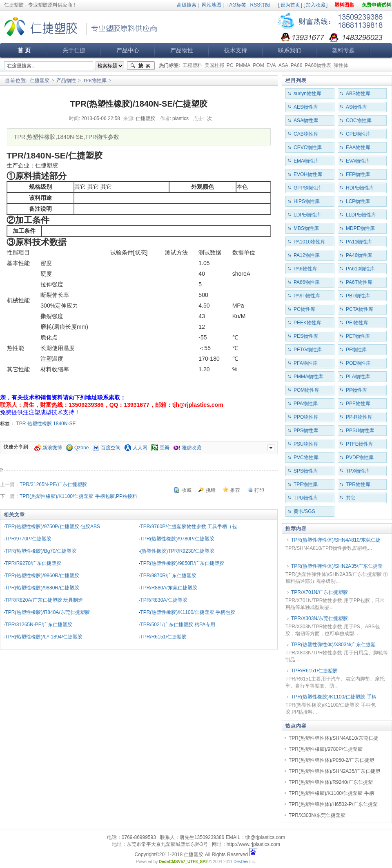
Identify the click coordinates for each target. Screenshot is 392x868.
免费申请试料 (376, 5)
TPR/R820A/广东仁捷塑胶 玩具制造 (44, 600)
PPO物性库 (306, 417)
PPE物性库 (358, 404)
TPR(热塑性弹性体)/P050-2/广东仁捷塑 (331, 760)
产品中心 (128, 50)
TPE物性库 (306, 484)
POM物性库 (306, 390)
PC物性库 (304, 309)
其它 (351, 498)
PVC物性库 (306, 457)
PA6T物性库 (359, 282)
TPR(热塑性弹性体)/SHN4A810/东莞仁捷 (336, 540)
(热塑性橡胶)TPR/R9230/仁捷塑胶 (177, 551)
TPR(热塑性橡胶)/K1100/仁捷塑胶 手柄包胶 (188, 612)
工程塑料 (192, 65)
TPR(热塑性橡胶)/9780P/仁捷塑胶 (177, 539)
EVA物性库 (358, 161)
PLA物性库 (358, 377)
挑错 (211, 490)
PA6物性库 (305, 269)
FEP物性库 (358, 174)
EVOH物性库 (308, 174)
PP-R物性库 (359, 417)
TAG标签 (236, 5)
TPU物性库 (306, 498)
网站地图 (212, 5)
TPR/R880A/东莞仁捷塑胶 (168, 588)
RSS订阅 (260, 5)
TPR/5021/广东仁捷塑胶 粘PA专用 (178, 625)
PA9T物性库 (307, 296)
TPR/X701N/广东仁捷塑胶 (320, 592)
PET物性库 (358, 336)
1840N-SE (64, 424)
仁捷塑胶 (40, 80)
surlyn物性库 (307, 94)
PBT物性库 (358, 296)
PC (230, 65)
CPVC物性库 (308, 147)
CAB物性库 (306, 134)
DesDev (241, 862)
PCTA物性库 (360, 309)
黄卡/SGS (304, 511)
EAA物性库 (358, 147)
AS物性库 (356, 107)
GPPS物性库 (308, 188)
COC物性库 (359, 120)
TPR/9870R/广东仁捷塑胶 (168, 576)
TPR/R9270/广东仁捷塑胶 (33, 563)
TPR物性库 (95, 80)
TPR (21, 424)
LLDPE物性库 (361, 215)
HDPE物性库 (360, 188)
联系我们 (290, 50)
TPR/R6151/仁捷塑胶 (163, 637)
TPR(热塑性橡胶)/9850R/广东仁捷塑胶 (182, 563)
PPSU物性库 (360, 431)
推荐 (235, 490)
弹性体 (341, 65)
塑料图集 (344, 5)
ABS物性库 (358, 94)
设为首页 (290, 5)
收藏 (187, 490)
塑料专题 (343, 50)
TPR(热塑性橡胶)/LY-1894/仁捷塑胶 (44, 637)
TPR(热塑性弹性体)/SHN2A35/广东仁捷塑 (337, 566)
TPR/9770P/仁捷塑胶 (28, 539)
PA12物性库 (307, 255)
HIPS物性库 (307, 201)
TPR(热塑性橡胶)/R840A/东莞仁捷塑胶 (47, 612)
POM (258, 65)
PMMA (243, 65)
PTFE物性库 (360, 444)
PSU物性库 (306, 444)
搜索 (141, 66)
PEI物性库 (357, 323)
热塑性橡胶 (40, 424)
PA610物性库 (360, 269)
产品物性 (182, 50)
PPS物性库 (306, 431)
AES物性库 (306, 107)
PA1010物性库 (310, 242)
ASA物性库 (306, 120)
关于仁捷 (74, 50)
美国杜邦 (214, 65)
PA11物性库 (359, 242)
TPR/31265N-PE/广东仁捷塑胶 (53, 484)
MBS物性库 (306, 228)
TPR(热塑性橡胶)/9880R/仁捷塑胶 (42, 588)
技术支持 (236, 50)
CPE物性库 (358, 134)
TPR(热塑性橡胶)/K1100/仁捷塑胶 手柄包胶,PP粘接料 (78, 496)
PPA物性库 (306, 404)
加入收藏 (316, 5)
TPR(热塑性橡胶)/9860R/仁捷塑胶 (42, 576)
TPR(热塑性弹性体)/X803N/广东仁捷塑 (333, 645)
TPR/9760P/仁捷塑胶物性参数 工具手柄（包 (188, 527)
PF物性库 (356, 350)
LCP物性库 (358, 201)
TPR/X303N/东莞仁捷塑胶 (320, 618)
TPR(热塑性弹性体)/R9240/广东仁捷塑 (331, 782)
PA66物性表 (318, 65)
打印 (259, 490)
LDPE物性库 (307, 215)
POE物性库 (358, 363)
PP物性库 (356, 390)
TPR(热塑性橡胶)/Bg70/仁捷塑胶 (41, 551)
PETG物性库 (308, 350)
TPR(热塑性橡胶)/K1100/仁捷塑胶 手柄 (334, 697)
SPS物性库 (306, 471)
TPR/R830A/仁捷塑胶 (164, 600)
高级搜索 (187, 5)
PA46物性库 (359, 255)
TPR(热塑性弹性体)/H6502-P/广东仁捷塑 (333, 804)
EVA (271, 65)
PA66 (296, 65)
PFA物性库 (306, 363)
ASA (283, 65)
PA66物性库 (307, 282)
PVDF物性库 (360, 457)
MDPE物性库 (360, 228)
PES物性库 (306, 336)
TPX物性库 (358, 471)
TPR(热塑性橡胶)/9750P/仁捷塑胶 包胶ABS (52, 527)
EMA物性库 (306, 161)
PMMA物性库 (308, 377)
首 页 (24, 50)
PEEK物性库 (307, 323)
